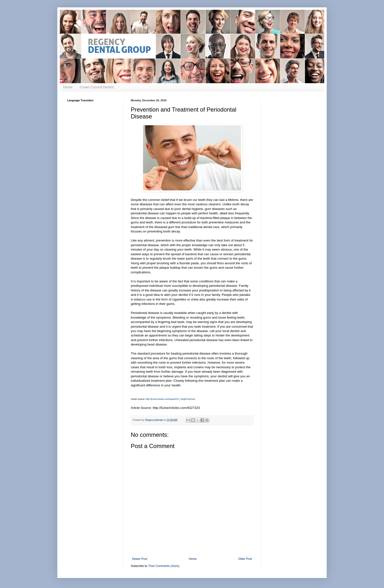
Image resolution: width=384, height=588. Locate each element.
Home (68, 87)
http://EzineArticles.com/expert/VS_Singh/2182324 (170, 399)
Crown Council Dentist (97, 87)
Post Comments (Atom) (164, 566)
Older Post (245, 559)
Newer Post (140, 559)
